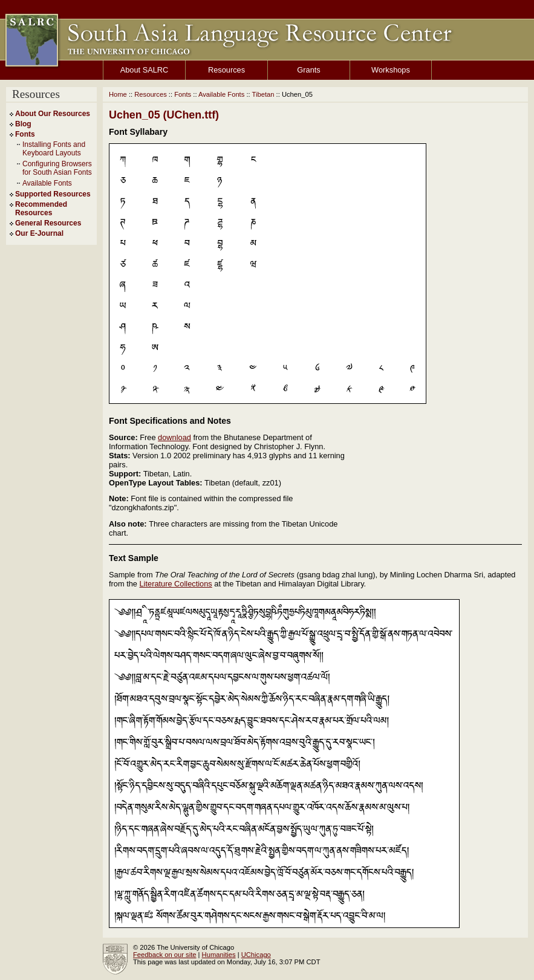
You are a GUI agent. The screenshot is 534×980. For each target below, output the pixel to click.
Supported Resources (53, 194)
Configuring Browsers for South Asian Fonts (57, 168)
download (174, 437)
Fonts (25, 134)
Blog (23, 124)
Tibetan (263, 94)
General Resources (48, 223)
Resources (226, 70)
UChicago (256, 955)
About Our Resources (53, 114)
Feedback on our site (164, 955)
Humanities (219, 955)
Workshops (391, 70)
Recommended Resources (41, 209)
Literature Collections (176, 584)
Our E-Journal (39, 233)
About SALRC (145, 70)
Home (118, 94)
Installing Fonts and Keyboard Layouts (54, 149)
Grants (308, 70)
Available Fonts (47, 183)
